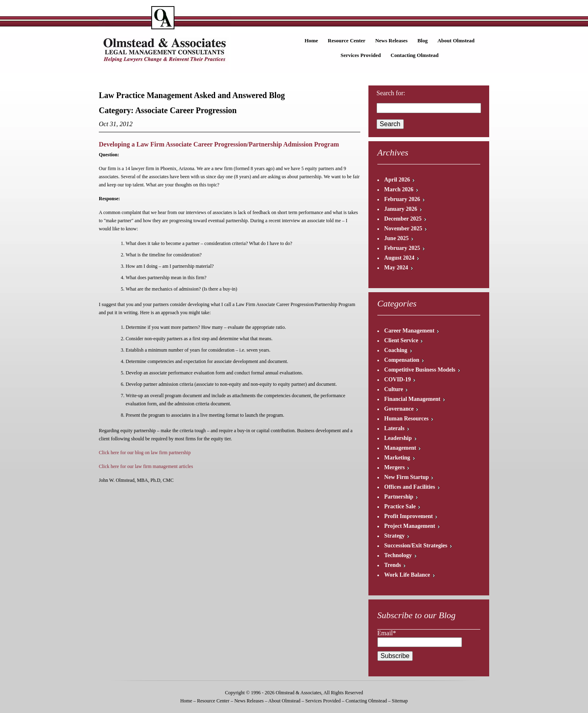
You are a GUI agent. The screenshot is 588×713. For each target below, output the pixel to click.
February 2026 (402, 199)
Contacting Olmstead (414, 55)
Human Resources (406, 419)
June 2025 (396, 238)
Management (400, 448)
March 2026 (399, 189)
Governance (399, 409)
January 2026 (401, 209)
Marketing (397, 458)
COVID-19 (397, 379)
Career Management (409, 331)
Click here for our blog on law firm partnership (145, 453)
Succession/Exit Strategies (416, 546)
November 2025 (403, 229)
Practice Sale (400, 506)
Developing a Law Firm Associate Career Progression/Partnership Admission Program (219, 144)
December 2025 (403, 219)
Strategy (395, 536)
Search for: (391, 93)
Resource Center (347, 40)
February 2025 (402, 248)
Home (311, 40)
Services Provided (360, 55)
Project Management (410, 526)
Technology (398, 555)
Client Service (401, 340)
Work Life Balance (407, 575)
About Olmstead (456, 40)
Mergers (395, 467)
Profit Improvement (409, 516)
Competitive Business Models (420, 370)
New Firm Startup (407, 477)
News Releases (392, 40)
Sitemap (400, 701)
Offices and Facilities (410, 487)
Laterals (394, 428)
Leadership (398, 438)
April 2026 (397, 180)
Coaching (396, 350)
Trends (393, 565)
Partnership (399, 497)
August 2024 (399, 258)
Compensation (402, 360)
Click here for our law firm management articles (146, 466)
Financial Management (412, 399)
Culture (394, 389)
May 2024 (396, 268)
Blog (422, 40)
